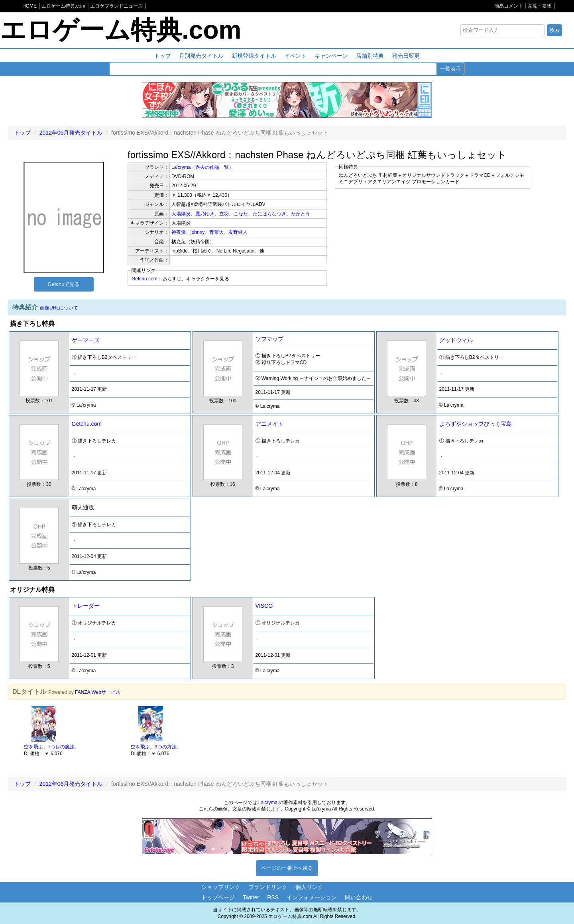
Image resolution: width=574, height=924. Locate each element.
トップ (163, 56)
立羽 (224, 214)
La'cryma (181, 167)
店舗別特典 (370, 56)
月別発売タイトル (201, 56)
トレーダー (86, 606)
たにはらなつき (269, 214)
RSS (273, 897)
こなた (241, 214)
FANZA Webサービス (98, 692)
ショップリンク (221, 887)
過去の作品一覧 (212, 167)
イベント (295, 56)
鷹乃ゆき (205, 214)
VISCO (264, 606)
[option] (73, 730)
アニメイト (269, 424)
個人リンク (309, 887)
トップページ (218, 897)
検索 (554, 30)
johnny (198, 232)
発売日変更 (406, 56)
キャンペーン (331, 56)
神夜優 (179, 232)
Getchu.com (144, 279)
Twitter (251, 897)
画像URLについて (59, 308)
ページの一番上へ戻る (287, 868)
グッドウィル (456, 340)
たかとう (301, 214)
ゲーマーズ (86, 340)
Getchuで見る (64, 284)
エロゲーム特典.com (121, 30)
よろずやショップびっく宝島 (476, 424)
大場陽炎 (181, 214)
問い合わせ (359, 897)
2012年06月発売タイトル (71, 133)
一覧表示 (450, 69)
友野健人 (238, 232)
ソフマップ (269, 339)
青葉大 (216, 232)
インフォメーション (312, 897)
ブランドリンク (268, 887)
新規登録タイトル (254, 56)
